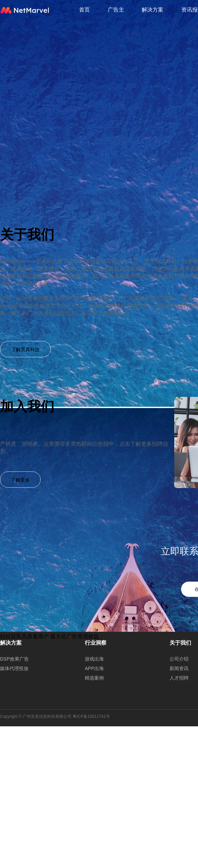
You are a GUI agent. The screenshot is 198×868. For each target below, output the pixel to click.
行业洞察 (96, 643)
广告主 (116, 10)
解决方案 (153, 10)
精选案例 (94, 678)
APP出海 (94, 668)
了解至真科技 (25, 349)
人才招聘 (179, 678)
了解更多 (20, 480)
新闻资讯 (179, 668)
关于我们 (180, 643)
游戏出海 (94, 659)
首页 (84, 10)
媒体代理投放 (14, 668)
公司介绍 (179, 659)
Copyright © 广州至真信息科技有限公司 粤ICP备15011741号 (55, 716)
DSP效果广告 (14, 659)
